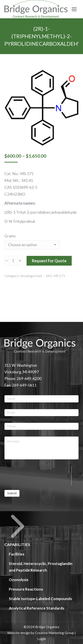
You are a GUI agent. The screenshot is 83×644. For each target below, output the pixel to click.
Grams (10, 236)
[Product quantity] (13, 261)
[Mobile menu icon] (74, 9)
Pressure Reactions (26, 589)
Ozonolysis (19, 580)
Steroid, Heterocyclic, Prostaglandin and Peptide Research (41, 567)
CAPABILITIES (18, 530)
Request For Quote (49, 261)
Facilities (17, 554)
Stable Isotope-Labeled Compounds (40, 599)
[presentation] (38, 475)
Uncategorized (31, 276)
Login (42, 639)
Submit (12, 493)
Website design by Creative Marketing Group (41, 633)
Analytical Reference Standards (37, 608)
